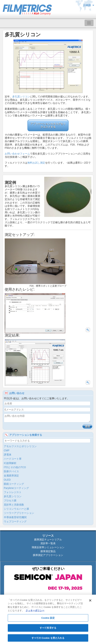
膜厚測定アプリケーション (48, 555)
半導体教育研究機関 (15, 517)
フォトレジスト (13, 492)
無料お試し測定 (36, 163)
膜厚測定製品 (48, 551)
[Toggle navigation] (89, 23)
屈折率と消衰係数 (14, 505)
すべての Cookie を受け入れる (48, 640)
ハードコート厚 (13, 459)
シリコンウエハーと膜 (16, 509)
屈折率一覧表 (48, 543)
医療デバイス (11, 471)
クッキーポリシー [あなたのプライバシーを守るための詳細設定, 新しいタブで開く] (35, 612)
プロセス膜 (10, 500)
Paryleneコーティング (16, 488)
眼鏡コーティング (14, 484)
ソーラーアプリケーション (19, 513)
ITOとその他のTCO (15, 467)
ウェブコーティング (15, 521)
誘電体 (8, 455)
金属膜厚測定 (11, 476)
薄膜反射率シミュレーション (48, 547)
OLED (7, 480)
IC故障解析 (10, 463)
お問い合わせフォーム (17, 154)
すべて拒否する (48, 629)
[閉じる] (90, 602)
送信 (87, 426)
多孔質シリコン (21, 97)
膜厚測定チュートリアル (48, 540)
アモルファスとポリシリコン (20, 446)
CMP (7, 450)
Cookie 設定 (48, 620)
